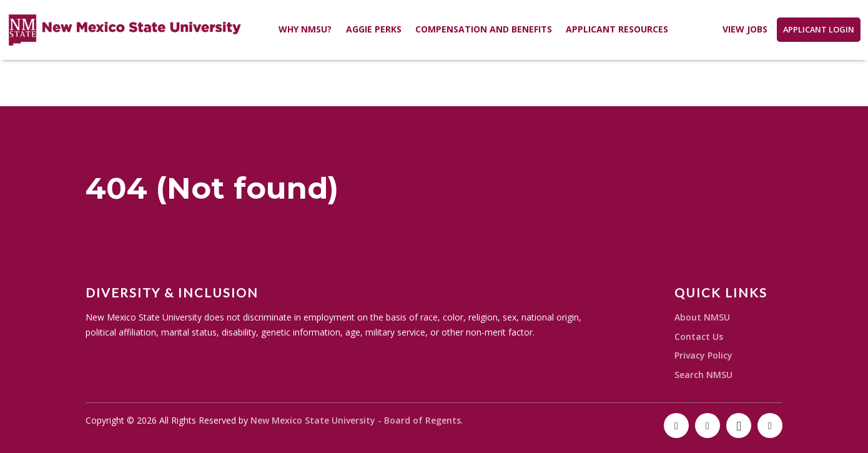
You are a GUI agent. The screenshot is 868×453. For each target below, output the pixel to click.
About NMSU (702, 317)
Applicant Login (819, 29)
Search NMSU (703, 375)
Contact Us (699, 336)
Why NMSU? (305, 29)
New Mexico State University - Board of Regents (356, 420)
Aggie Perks (374, 29)
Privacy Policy (703, 355)
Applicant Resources (617, 29)
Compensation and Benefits (484, 29)
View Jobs (745, 29)
